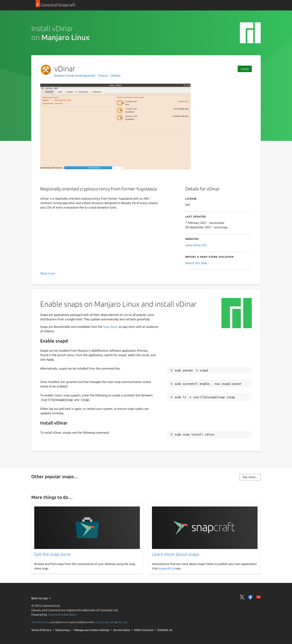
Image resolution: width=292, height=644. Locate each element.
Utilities (115, 75)
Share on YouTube (258, 597)
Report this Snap (196, 263)
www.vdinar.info (196, 245)
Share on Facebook (250, 597)
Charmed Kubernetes (62, 615)
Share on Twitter (242, 597)
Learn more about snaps (176, 554)
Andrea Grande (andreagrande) (75, 75)
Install (245, 69)
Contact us (165, 630)
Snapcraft (108, 622)
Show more (48, 273)
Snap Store (110, 327)
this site (122, 622)
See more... (250, 477)
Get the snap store (52, 554)
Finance (103, 75)
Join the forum (40, 622)
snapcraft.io (166, 568)
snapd (98, 622)
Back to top (41, 598)
